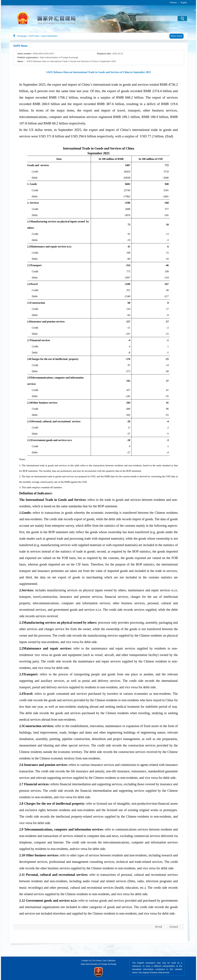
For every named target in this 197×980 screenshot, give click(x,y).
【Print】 (159, 927)
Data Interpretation (49, 36)
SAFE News (34, 36)
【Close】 (174, 927)
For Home (97, 961)
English (184, 3)
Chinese (173, 3)
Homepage (22, 36)
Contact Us (86, 961)
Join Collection (109, 961)
